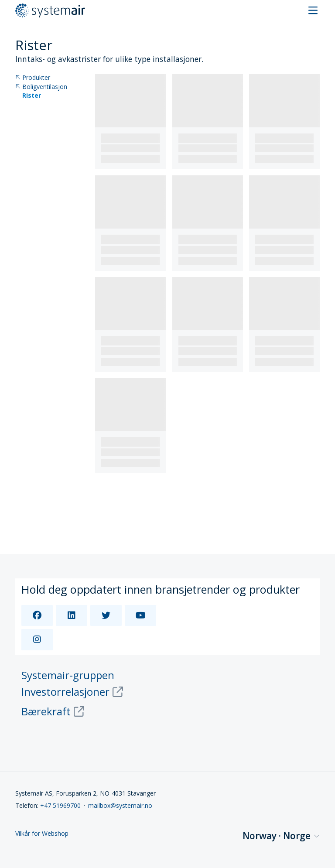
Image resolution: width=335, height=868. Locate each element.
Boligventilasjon (41, 87)
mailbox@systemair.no (120, 805)
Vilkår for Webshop (42, 834)
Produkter (33, 78)
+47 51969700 (60, 805)
